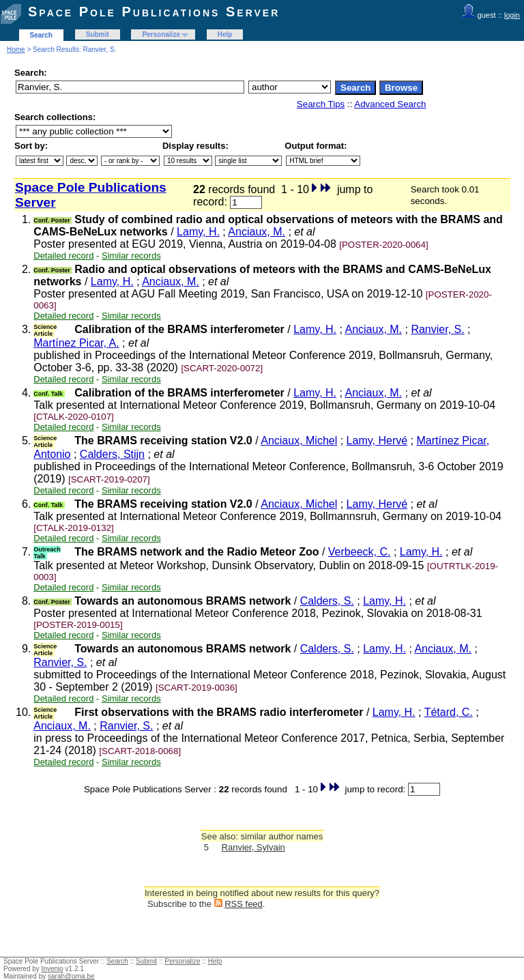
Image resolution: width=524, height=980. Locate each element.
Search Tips (321, 104)
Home (16, 49)
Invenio (53, 969)
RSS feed (244, 904)
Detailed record (63, 256)
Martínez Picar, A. (76, 343)
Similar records (131, 256)
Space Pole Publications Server (154, 12)
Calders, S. (327, 601)
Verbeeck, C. (360, 552)
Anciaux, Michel (299, 441)
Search (41, 35)
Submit (98, 34)
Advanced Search (390, 104)
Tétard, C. (449, 712)
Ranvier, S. (437, 329)
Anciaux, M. (257, 232)
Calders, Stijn (112, 454)
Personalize (161, 34)
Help (225, 34)
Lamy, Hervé (377, 441)
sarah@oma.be (71, 976)
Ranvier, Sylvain (253, 847)
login (512, 15)
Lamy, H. (198, 232)
